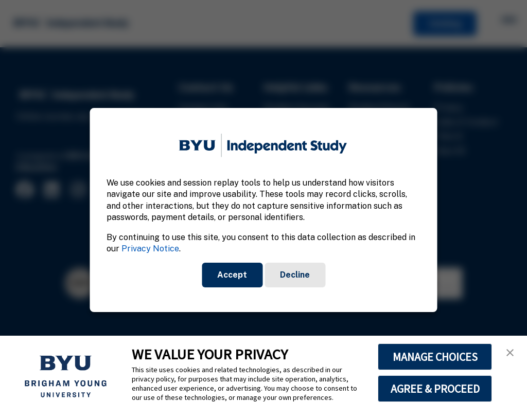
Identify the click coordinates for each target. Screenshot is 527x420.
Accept (232, 275)
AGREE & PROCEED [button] (435, 389)
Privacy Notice (150, 249)
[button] (510, 353)
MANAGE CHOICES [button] (435, 357)
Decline (295, 275)
